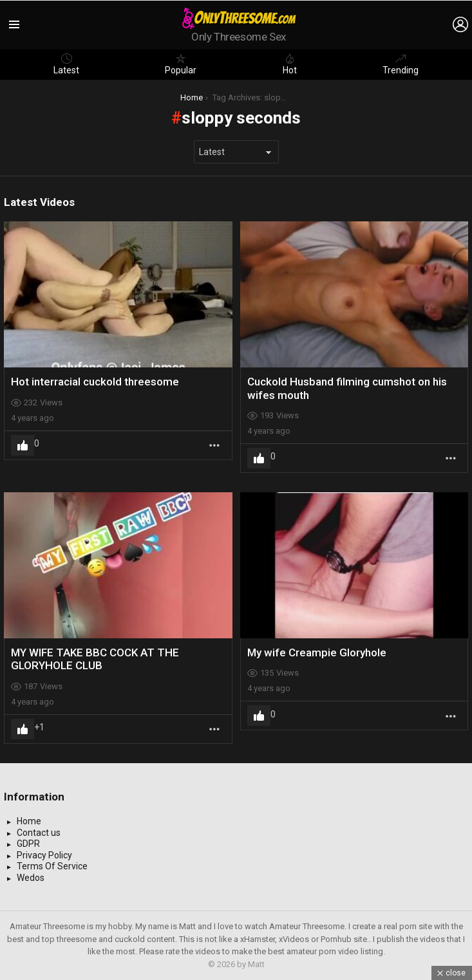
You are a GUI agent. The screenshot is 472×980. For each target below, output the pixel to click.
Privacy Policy (44, 855)
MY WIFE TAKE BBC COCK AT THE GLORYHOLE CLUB (95, 659)
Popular (181, 64)
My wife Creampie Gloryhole (317, 652)
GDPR (28, 844)
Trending (401, 64)
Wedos (31, 878)
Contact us (39, 833)
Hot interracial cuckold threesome (95, 382)
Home (29, 821)
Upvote (23, 445)
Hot (290, 64)
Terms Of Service (52, 866)
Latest (66, 64)
